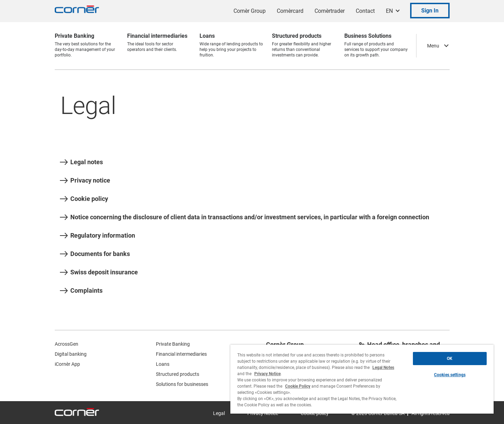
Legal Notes (383, 368)
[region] (362, 379)
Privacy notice (85, 180)
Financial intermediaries (181, 354)
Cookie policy (84, 199)
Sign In (430, 11)
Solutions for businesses (182, 384)
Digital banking (71, 354)
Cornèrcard (290, 11)
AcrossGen (67, 344)
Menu (433, 46)
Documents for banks (95, 254)
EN (389, 11)
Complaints (81, 291)
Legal (219, 413)
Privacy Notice (267, 374)
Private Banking (173, 344)
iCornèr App (67, 364)
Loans (163, 364)
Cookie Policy (298, 386)
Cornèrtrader (330, 11)
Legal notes (81, 162)
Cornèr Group (250, 11)
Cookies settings (450, 375)
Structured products (178, 374)
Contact (365, 11)
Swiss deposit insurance (99, 272)
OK (450, 359)
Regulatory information (98, 236)
